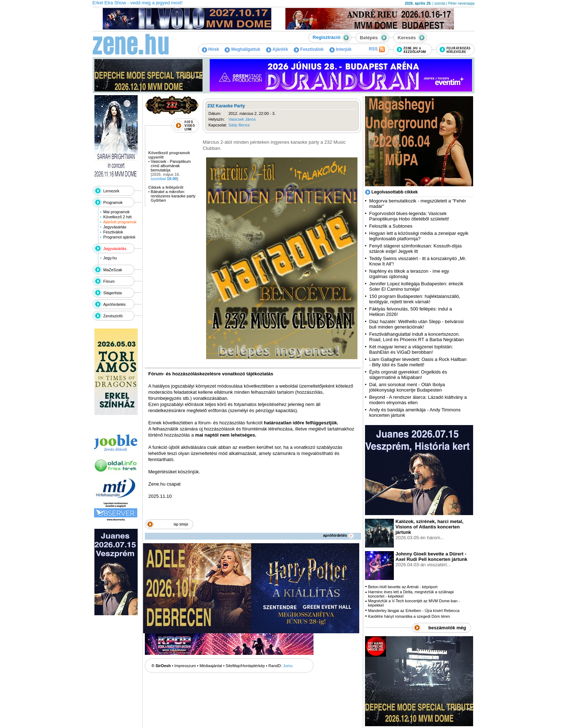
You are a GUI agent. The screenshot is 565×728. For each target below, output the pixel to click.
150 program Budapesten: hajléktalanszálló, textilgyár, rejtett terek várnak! (415, 299)
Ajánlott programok (120, 222)
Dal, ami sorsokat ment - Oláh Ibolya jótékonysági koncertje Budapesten (407, 387)
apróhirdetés (339, 535)
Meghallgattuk (242, 49)
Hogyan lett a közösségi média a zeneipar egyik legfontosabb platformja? (419, 236)
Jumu (288, 666)
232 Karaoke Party (226, 106)
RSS (377, 49)
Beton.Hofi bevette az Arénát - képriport (403, 587)
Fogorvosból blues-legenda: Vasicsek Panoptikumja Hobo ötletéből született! (409, 216)
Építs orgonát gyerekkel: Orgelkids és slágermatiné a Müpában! (408, 375)
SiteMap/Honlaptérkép (245, 666)
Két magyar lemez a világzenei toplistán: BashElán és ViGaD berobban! (411, 349)
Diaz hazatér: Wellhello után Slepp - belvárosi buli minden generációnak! (417, 324)
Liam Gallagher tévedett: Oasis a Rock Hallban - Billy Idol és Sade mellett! (418, 362)
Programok (113, 202)
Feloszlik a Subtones (391, 226)
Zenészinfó (113, 316)
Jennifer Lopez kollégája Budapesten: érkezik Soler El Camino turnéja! (417, 286)
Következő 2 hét (117, 217)
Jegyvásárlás (115, 227)
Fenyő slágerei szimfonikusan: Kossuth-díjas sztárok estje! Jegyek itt (416, 249)
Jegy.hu (110, 258)
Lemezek (112, 191)
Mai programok (116, 212)
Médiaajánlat (211, 666)
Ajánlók (277, 49)
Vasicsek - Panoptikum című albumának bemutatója (171, 166)
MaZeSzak (113, 270)
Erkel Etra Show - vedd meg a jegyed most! (138, 3)
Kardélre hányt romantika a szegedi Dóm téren (409, 616)
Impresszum (185, 666)
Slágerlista (113, 293)
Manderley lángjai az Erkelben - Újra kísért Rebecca (414, 611)
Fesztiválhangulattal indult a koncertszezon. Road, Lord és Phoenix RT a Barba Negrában (417, 337)
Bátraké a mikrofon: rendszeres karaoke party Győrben (173, 196)
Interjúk (341, 49)
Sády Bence (239, 125)
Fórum (109, 281)
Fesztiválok (309, 49)
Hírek (210, 49)
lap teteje (181, 524)
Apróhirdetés (115, 304)
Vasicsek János (242, 119)
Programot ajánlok (119, 237)
